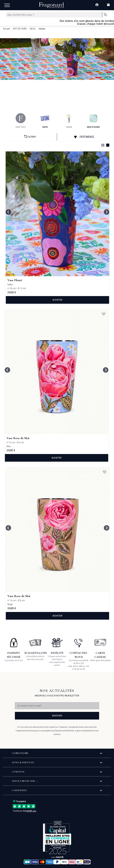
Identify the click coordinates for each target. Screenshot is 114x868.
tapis (45, 121)
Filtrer (30, 137)
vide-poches (93, 121)
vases (69, 121)
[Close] (112, 22)
